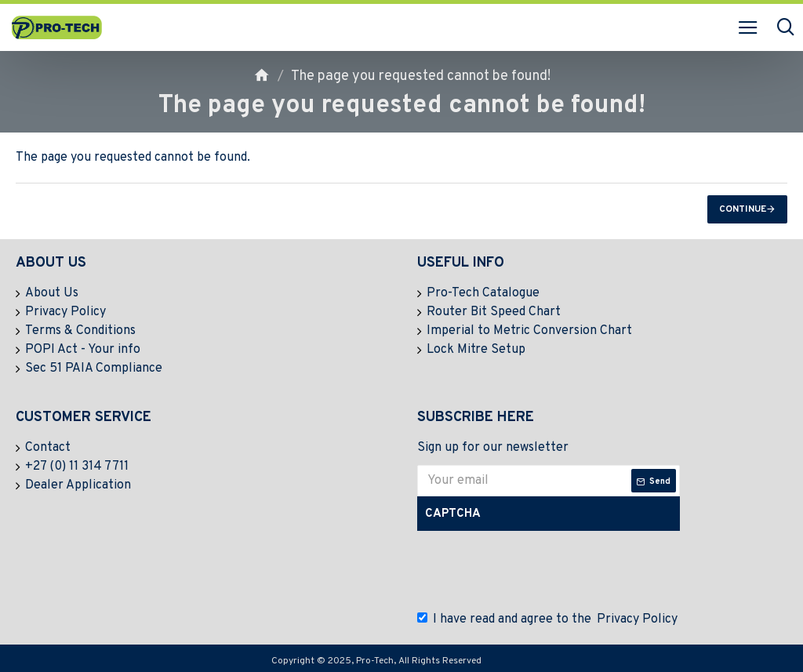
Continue (743, 209)
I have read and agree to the (549, 619)
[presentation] (539, 571)
